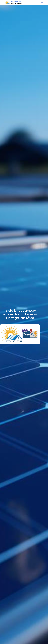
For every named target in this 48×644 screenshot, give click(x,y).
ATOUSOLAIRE (17, 3)
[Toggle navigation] (42, 3)
